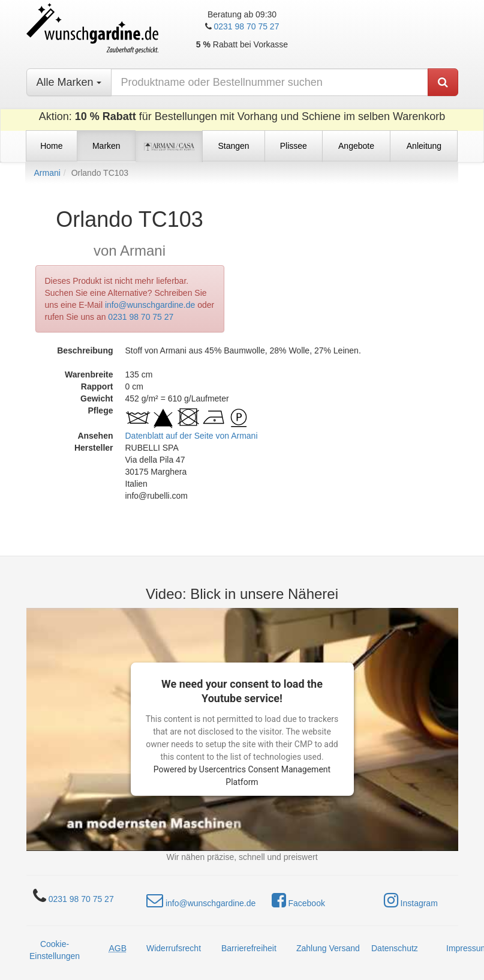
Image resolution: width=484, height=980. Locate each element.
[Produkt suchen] (443, 82)
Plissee (294, 146)
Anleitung (424, 146)
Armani (47, 173)
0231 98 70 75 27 (246, 26)
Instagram (411, 900)
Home (51, 146)
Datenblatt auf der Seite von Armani (192, 436)
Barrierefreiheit (249, 948)
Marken (106, 146)
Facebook (298, 900)
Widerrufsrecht (174, 948)
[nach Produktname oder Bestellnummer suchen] (270, 82)
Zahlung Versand (328, 948)
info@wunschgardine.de (150, 305)
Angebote (356, 146)
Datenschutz (395, 948)
